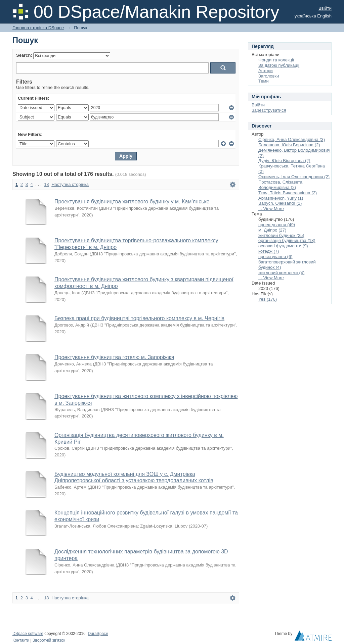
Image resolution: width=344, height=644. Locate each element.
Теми (264, 81)
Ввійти (325, 8)
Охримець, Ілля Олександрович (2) (294, 177)
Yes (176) (268, 299)
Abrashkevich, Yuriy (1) (281, 198)
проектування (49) (277, 225)
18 (46, 184)
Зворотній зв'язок (49, 640)
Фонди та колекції (276, 60)
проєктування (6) (275, 257)
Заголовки (269, 76)
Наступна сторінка (70, 184)
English (324, 16)
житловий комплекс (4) (281, 273)
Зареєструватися (269, 110)
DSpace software (28, 634)
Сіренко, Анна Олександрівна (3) (292, 139)
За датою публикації (279, 65)
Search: (24, 55)
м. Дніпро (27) (272, 230)
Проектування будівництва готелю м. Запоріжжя (114, 357)
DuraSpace (98, 634)
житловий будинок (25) (281, 235)
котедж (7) (269, 251)
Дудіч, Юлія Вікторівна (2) (284, 161)
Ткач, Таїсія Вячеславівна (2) (288, 193)
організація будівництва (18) (287, 240)
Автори (266, 71)
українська (305, 16)
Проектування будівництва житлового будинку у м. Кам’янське (132, 202)
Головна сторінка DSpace (38, 28)
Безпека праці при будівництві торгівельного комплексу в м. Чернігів (139, 318)
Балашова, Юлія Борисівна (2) (289, 145)
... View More (271, 209)
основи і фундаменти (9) (283, 246)
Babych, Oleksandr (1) (280, 203)
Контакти (21, 640)
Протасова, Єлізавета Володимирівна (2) (280, 185)
